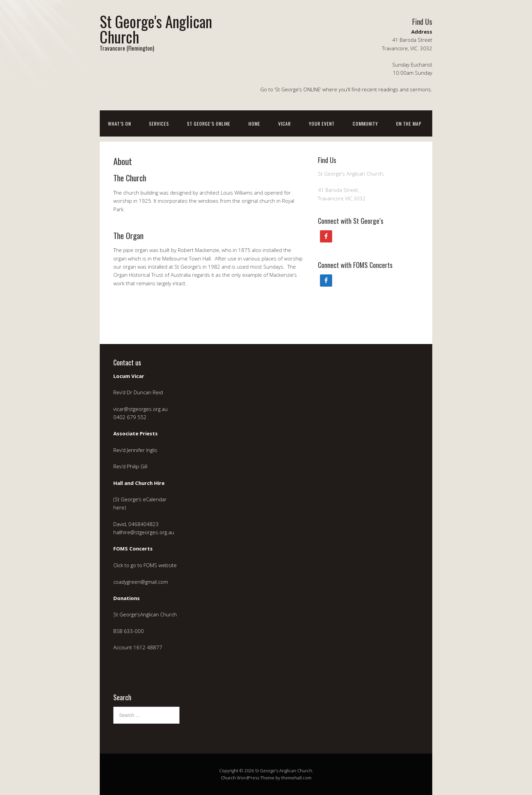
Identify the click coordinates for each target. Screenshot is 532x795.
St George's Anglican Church (156, 29)
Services (159, 123)
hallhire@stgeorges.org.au (144, 532)
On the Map (409, 123)
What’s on (119, 123)
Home (254, 123)
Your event (322, 123)
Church (228, 778)
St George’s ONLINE (209, 123)
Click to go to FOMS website (146, 565)
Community (365, 123)
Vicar (284, 123)
